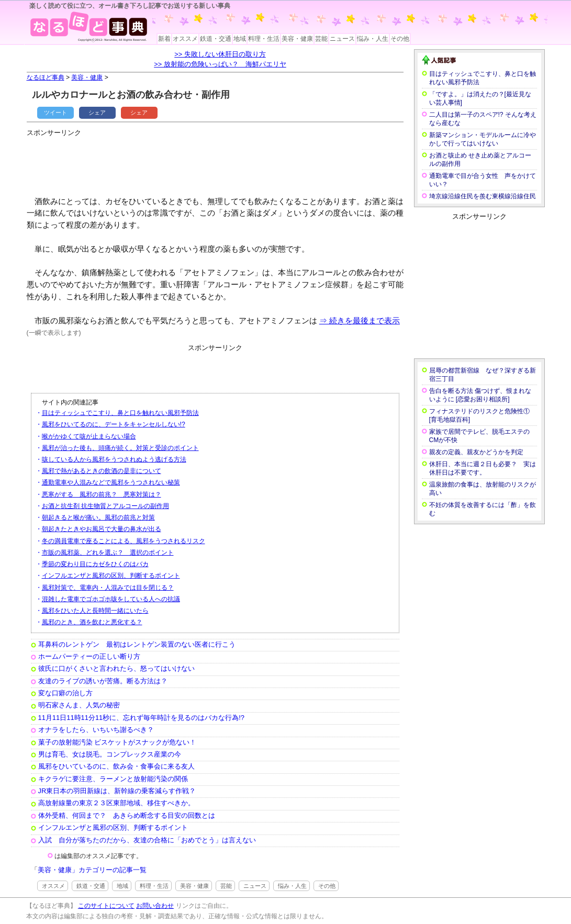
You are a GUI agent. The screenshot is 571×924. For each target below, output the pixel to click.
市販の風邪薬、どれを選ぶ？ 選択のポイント (108, 553)
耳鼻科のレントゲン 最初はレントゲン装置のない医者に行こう (137, 644)
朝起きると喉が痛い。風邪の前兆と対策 (98, 517)
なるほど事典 (46, 77)
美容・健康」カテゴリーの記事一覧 (92, 870)
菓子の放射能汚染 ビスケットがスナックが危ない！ (117, 742)
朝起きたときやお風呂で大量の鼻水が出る (102, 529)
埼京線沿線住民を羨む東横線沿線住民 (483, 196)
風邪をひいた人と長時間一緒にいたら (95, 611)
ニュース (342, 39)
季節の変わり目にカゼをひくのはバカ (95, 564)
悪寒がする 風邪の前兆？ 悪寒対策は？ (102, 494)
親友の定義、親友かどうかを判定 (476, 452)
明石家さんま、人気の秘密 (79, 705)
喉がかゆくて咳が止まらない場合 (89, 436)
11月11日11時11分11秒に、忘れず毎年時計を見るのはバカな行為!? (142, 718)
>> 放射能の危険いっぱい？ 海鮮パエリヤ (220, 64)
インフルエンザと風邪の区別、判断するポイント (111, 576)
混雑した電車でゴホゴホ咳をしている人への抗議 (111, 599)
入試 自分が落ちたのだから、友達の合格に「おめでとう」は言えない (147, 840)
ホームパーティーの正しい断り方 (89, 656)
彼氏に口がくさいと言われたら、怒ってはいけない (116, 668)
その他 (400, 39)
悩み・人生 (373, 39)
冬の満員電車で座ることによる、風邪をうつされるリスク (124, 541)
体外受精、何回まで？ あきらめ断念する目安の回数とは (127, 815)
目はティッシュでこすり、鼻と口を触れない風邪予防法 (120, 413)
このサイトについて (106, 906)
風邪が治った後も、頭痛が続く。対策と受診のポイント (120, 448)
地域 (240, 39)
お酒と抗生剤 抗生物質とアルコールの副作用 (105, 506)
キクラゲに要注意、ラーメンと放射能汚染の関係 (113, 779)
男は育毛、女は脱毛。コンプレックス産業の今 (110, 754)
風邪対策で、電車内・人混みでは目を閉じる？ (108, 588)
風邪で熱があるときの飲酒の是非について (102, 471)
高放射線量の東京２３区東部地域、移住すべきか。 (116, 803)
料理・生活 (264, 39)
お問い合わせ (155, 906)
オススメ (185, 39)
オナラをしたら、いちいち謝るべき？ (96, 730)
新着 (164, 39)
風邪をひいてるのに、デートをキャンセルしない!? (114, 424)
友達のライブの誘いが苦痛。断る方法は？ (103, 681)
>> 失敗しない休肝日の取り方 (220, 54)
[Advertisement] (217, 162)
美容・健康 (297, 39)
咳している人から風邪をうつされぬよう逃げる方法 (114, 459)
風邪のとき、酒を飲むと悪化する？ (92, 622)
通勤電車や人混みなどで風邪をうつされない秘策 (111, 482)
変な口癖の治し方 (65, 693)
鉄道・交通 (216, 39)
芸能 (321, 39)
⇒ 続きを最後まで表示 (360, 320)
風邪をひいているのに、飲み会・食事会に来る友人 (116, 766)
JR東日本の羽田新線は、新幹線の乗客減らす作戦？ (117, 791)
